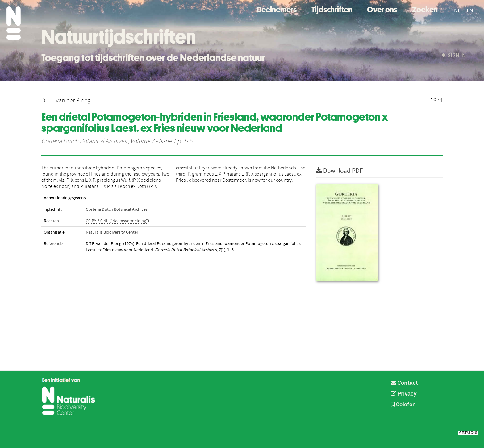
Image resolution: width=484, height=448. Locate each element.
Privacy (404, 394)
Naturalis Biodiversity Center (112, 232)
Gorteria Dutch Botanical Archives (84, 141)
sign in (454, 55)
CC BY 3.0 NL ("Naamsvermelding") (117, 221)
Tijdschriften (332, 9)
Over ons (382, 9)
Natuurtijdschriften (119, 37)
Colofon (403, 405)
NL (457, 11)
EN (470, 11)
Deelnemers (277, 9)
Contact (404, 383)
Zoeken (425, 9)
